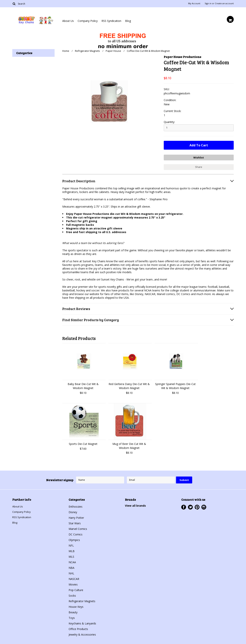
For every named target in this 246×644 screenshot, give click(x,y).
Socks (72, 595)
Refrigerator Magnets (87, 51)
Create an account (224, 3)
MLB (72, 550)
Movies (73, 583)
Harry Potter (76, 517)
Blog (128, 21)
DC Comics (76, 533)
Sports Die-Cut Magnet (83, 443)
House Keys (76, 606)
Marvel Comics (78, 528)
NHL (71, 572)
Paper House (113, 51)
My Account (194, 3)
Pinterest (197, 506)
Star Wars (75, 522)
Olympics (74, 539)
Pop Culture (76, 589)
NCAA (72, 561)
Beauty (73, 611)
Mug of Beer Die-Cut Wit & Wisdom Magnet (129, 445)
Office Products (78, 628)
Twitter (190, 506)
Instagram (204, 506)
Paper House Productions (182, 57)
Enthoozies (76, 506)
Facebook (184, 506)
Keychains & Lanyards (82, 622)
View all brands (135, 505)
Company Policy (88, 21)
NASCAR (74, 578)
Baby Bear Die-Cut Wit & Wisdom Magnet (83, 385)
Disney (73, 511)
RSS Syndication (111, 21)
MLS (71, 556)
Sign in (208, 3)
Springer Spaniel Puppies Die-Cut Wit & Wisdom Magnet (175, 385)
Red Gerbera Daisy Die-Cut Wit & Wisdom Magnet (129, 385)
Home (66, 51)
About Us (68, 21)
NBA (71, 567)
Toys (72, 617)
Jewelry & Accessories (82, 634)
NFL (71, 545)
